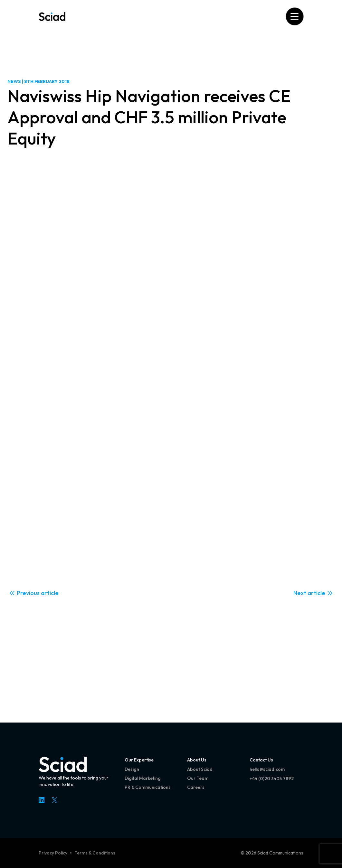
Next (300, 593)
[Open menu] (294, 16)
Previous (28, 593)
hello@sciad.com (267, 769)
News (14, 81)
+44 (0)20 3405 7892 (272, 779)
